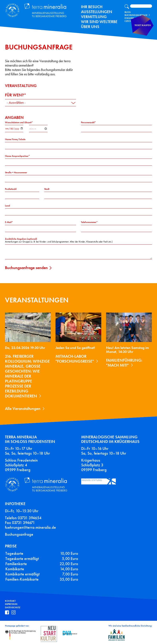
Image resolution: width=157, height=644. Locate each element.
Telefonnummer (89, 222)
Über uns (90, 27)
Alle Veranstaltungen (23, 409)
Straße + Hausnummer (16, 172)
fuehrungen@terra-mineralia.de (30, 527)
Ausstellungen (97, 12)
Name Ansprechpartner (17, 156)
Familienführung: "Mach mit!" (124, 363)
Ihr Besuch (92, 7)
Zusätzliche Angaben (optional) (21, 239)
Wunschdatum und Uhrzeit (18, 122)
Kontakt (10, 601)
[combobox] (40, 103)
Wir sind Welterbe (99, 22)
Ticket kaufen (144, 29)
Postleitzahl (11, 189)
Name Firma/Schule (15, 139)
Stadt (47, 189)
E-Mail (8, 222)
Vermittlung (94, 17)
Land (7, 206)
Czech (128, 21)
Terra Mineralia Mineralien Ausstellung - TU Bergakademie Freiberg (33, 9)
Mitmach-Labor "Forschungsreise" (75, 359)
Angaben (14, 117)
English (129, 18)
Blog (128, 12)
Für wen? (14, 95)
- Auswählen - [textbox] (16, 103)
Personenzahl (88, 122)
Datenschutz (13, 607)
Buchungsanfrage (136, 15)
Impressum (11, 604)
